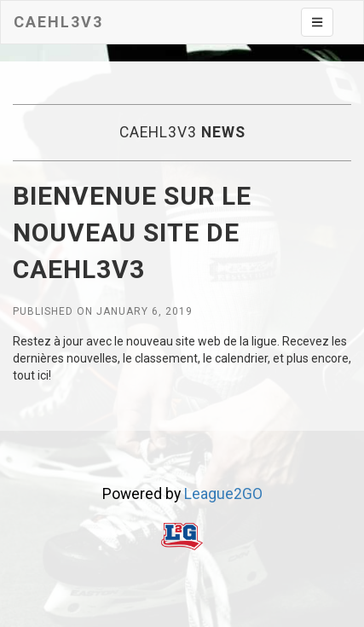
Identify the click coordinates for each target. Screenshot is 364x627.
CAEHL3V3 (58, 22)
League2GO (223, 494)
